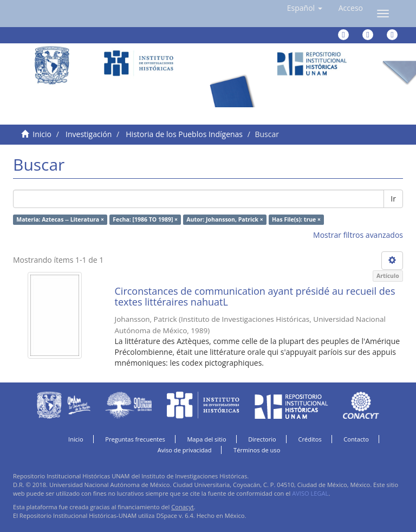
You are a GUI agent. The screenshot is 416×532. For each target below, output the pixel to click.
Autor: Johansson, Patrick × (225, 219)
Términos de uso (257, 450)
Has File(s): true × (296, 219)
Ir (393, 199)
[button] (305, 8)
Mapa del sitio (206, 439)
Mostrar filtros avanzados (358, 235)
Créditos (310, 439)
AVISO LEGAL (310, 493)
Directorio (262, 439)
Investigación (89, 134)
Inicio (42, 134)
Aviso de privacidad (185, 450)
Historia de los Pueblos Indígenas (184, 134)
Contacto (356, 439)
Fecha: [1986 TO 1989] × (145, 219)
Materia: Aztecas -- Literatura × (60, 219)
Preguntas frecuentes (135, 439)
